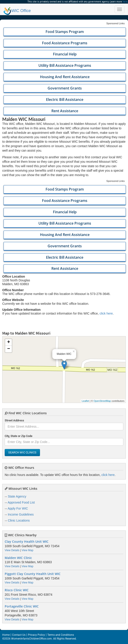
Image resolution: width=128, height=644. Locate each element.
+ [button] (9, 342)
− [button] (9, 349)
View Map (27, 550)
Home (6, 635)
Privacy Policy (36, 635)
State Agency (17, 496)
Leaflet (85, 401)
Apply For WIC (18, 508)
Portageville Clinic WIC (22, 606)
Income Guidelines (21, 514)
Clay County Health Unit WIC (27, 542)
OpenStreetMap (102, 401)
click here (106, 313)
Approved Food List (21, 502)
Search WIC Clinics (22, 452)
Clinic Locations (19, 520)
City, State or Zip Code (19, 436)
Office (17, 11)
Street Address (14, 420)
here (125, 2)
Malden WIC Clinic (18, 558)
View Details (12, 550)
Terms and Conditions (61, 635)
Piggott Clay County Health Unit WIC (33, 574)
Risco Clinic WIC (17, 590)
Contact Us (19, 635)
